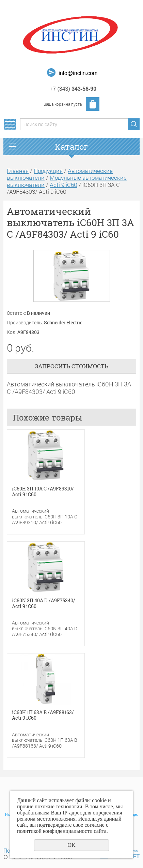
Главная (18, 171)
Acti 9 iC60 (63, 185)
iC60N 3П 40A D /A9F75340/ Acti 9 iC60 (44, 604)
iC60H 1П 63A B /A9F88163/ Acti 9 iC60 (43, 716)
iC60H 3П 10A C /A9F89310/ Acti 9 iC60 (43, 492)
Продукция (48, 171)
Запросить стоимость (71, 366)
